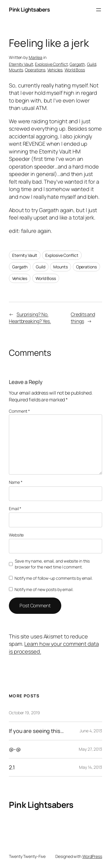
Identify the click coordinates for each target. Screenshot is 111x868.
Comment (19, 411)
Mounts (16, 70)
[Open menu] (99, 10)
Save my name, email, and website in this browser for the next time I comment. (52, 564)
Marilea (36, 57)
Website (16, 535)
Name (16, 482)
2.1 (12, 767)
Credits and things (83, 318)
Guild (92, 64)
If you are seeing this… (36, 731)
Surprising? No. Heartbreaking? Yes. (30, 318)
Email (15, 509)
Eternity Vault (21, 64)
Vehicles (55, 70)
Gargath (77, 64)
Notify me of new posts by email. (44, 589)
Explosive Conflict (51, 64)
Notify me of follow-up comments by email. (54, 578)
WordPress (92, 856)
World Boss (75, 70)
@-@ (15, 749)
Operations (35, 70)
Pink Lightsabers (29, 9)
